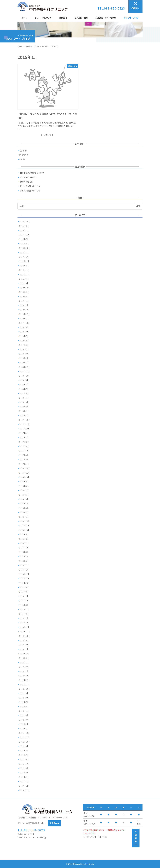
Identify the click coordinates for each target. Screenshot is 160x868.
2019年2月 (24, 358)
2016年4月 (24, 504)
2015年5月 (24, 552)
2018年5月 (24, 398)
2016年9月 (24, 482)
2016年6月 (24, 495)
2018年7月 (24, 389)
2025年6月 (24, 226)
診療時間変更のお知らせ (30, 191)
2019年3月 (24, 354)
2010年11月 (24, 790)
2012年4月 (24, 715)
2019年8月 (24, 332)
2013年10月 (24, 636)
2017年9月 (24, 433)
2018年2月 (24, 411)
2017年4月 (24, 451)
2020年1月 (24, 310)
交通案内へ (54, 823)
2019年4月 (24, 349)
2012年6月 (24, 706)
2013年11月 (24, 632)
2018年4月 (24, 402)
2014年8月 (24, 592)
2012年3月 (24, 720)
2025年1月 (24, 230)
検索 (138, 206)
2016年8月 (24, 486)
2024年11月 (24, 235)
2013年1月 (24, 676)
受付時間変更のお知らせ (30, 186)
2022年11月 (24, 261)
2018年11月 (24, 371)
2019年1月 (24, 363)
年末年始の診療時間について (32, 173)
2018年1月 (24, 416)
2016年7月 (24, 490)
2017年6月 (24, 442)
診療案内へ (136, 838)
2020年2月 (24, 305)
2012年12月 (24, 680)
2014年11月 (24, 579)
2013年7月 (24, 649)
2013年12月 (24, 627)
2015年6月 (24, 548)
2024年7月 (24, 239)
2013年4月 (24, 662)
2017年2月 (24, 460)
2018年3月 (24, 407)
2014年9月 (24, 587)
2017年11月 (24, 424)
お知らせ (23, 151)
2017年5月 (24, 446)
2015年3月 (24, 561)
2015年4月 (24, 557)
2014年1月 (24, 623)
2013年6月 (24, 654)
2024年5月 (24, 243)
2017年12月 (24, 420)
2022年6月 (24, 266)
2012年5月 (24, 711)
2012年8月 (24, 698)
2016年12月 (24, 468)
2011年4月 (24, 768)
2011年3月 (24, 773)
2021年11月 (24, 274)
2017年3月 (24, 455)
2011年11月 (24, 737)
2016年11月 (24, 473)
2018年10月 (24, 376)
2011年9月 (24, 746)
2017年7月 (24, 438)
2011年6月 (24, 759)
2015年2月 (24, 565)
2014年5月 (24, 605)
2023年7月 (24, 252)
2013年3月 (24, 667)
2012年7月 (24, 702)
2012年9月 (24, 693)
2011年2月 (24, 777)
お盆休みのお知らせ (28, 177)
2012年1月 (24, 729)
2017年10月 (24, 429)
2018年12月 (24, 367)
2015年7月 (24, 543)
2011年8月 (24, 751)
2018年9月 (24, 380)
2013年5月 (24, 658)
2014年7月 (24, 596)
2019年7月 (24, 336)
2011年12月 (24, 733)
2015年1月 (24, 570)
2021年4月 (24, 283)
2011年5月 (24, 764)
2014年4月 (24, 609)
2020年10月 (24, 288)
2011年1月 (24, 781)
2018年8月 (24, 385)
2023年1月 (24, 257)
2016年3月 (24, 508)
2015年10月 (24, 530)
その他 (22, 159)
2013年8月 (24, 645)
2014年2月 (24, 618)
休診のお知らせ (26, 182)
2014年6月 (24, 601)
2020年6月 (24, 296)
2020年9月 (24, 292)
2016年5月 (24, 499)
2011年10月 (24, 742)
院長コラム (24, 155)
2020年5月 (24, 301)
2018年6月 (24, 393)
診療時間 (135, 8)
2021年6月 (24, 279)
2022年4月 (24, 270)
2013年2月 (24, 671)
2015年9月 (24, 535)
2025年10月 (24, 221)
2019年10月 (24, 323)
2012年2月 (24, 724)
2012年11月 (24, 684)
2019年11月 (24, 319)
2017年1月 (24, 464)
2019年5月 (24, 345)
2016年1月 (24, 517)
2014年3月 (24, 614)
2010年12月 (24, 786)
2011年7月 (24, 755)
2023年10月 (24, 248)
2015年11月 (24, 526)
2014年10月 (24, 583)
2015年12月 (24, 521)
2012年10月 (24, 689)
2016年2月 (24, 513)
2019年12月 (24, 314)
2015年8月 (24, 539)
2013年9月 (24, 640)
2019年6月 (24, 340)
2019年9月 (24, 327)
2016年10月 (24, 477)
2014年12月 (24, 574)
